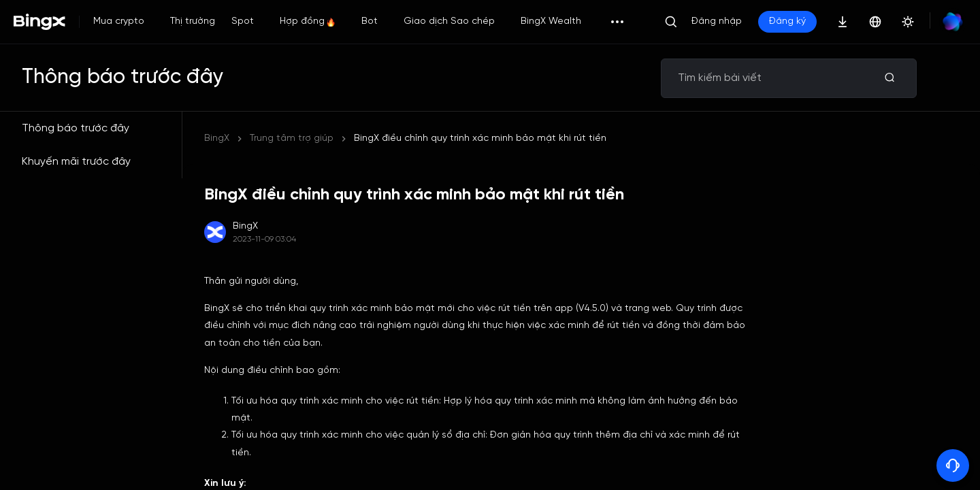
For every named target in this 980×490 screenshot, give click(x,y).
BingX (217, 138)
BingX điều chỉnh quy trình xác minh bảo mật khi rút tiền (480, 138)
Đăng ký (787, 21)
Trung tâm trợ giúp (292, 138)
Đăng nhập (717, 21)
